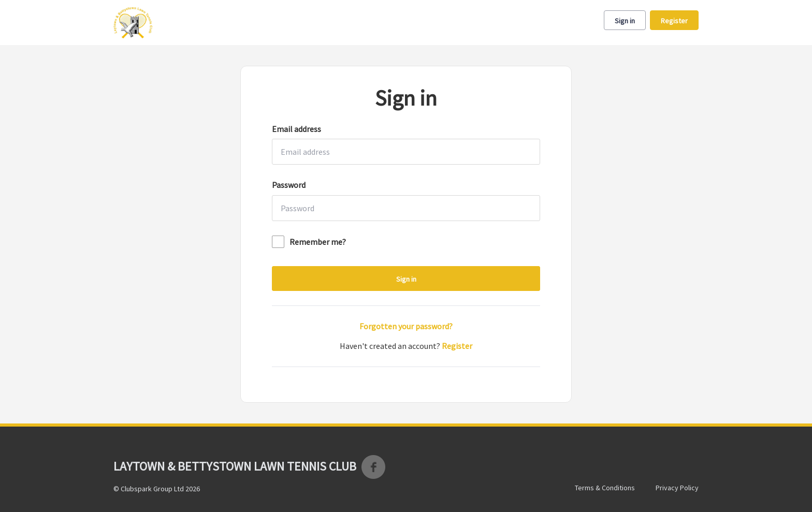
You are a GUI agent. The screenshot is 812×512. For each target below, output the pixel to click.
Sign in (625, 21)
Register (674, 21)
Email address (296, 129)
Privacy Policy (677, 488)
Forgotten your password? (406, 326)
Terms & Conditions (605, 488)
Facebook (373, 467)
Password (289, 185)
